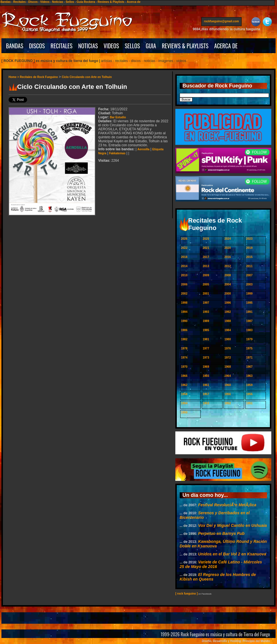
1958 (184, 394)
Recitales (19, 2)
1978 (184, 348)
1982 (184, 339)
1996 (228, 303)
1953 (206, 403)
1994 (184, 312)
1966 (184, 376)
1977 (206, 348)
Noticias (58, 2)
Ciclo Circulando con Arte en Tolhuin (87, 77)
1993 (206, 312)
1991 (249, 312)
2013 (206, 266)
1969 (206, 367)
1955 (249, 394)
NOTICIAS (88, 46)
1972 (228, 358)
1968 (228, 367)
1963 (249, 376)
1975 (249, 348)
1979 (249, 339)
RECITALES (62, 46)
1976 (228, 348)
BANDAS (15, 46)
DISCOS (37, 46)
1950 (184, 412)
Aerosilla (143, 149)
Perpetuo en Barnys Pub (221, 533)
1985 (206, 330)
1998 (184, 303)
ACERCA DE (226, 46)
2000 (228, 294)
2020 (228, 248)
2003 (249, 284)
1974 (184, 358)
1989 (206, 321)
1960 (228, 385)
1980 (228, 339)
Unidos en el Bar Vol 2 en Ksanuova (232, 554)
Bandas (5, 2)
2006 (184, 284)
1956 (228, 394)
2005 (206, 284)
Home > (14, 77)
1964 (228, 376)
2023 (249, 239)
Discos (33, 2)
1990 (184, 321)
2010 (184, 275)
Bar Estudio (118, 117)
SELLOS (133, 46)
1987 (249, 321)
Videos (45, 2)
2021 (206, 248)
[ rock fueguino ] (186, 594)
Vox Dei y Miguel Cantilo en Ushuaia (233, 525)
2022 (184, 248)
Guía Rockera (86, 2)
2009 (206, 275)
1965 (206, 376)
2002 (184, 294)
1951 (249, 403)
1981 (206, 339)
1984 (228, 330)
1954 (184, 403)
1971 (249, 358)
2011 (249, 266)
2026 (184, 239)
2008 (228, 275)
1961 (206, 385)
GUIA (151, 46)
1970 (184, 367)
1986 (184, 330)
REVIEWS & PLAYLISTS (185, 46)
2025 (206, 239)
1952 (228, 403)
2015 (249, 257)
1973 (206, 358)
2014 (184, 266)
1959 (249, 385)
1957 (206, 394)
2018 (184, 257)
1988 (228, 321)
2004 (228, 284)
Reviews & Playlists (111, 2)
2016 (228, 257)
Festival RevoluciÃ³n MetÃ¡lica (227, 505)
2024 (228, 239)
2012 (228, 266)
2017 (206, 257)
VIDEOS (111, 46)
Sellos (70, 2)
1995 (249, 303)
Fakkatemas (117, 153)
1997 (206, 303)
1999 (249, 294)
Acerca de (134, 2)
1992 (228, 312)
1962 (184, 385)
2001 (206, 294)
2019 (249, 248)
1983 (249, 330)
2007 (249, 275)
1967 (249, 367)
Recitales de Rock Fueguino (39, 77)
